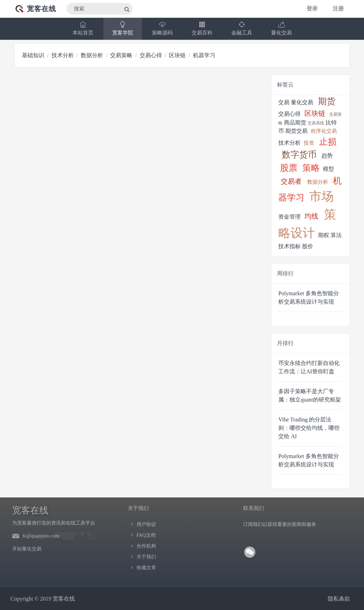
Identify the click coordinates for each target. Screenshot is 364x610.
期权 (324, 235)
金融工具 (242, 28)
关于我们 (146, 557)
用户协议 (146, 524)
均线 (311, 216)
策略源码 (162, 28)
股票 (289, 168)
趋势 (327, 156)
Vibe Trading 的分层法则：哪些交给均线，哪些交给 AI (309, 428)
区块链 (177, 55)
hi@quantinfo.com (41, 536)
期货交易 (296, 131)
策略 (311, 168)
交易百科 (202, 28)
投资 (309, 143)
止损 (328, 142)
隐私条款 (339, 599)
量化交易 (281, 28)
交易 (284, 102)
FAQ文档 (146, 535)
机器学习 (204, 55)
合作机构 (146, 546)
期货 (327, 101)
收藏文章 (146, 568)
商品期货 (295, 123)
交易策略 (121, 55)
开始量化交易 (27, 549)
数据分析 (92, 55)
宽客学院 (123, 28)
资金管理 (289, 217)
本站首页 (83, 28)
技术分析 (63, 55)
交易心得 (151, 55)
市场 (322, 196)
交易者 (291, 181)
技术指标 (289, 246)
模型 (328, 169)
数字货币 (299, 155)
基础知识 (33, 55)
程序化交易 (324, 131)
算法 (336, 235)
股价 (308, 246)
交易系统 (316, 123)
